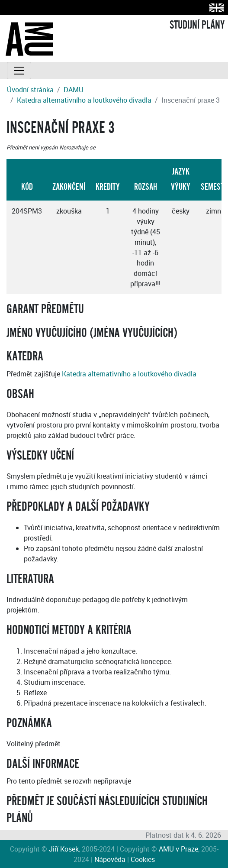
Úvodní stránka (30, 90)
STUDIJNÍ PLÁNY (197, 25)
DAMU (74, 90)
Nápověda (110, 859)
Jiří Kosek (64, 849)
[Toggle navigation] (19, 71)
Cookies (143, 859)
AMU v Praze (178, 849)
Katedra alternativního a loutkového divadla (84, 100)
